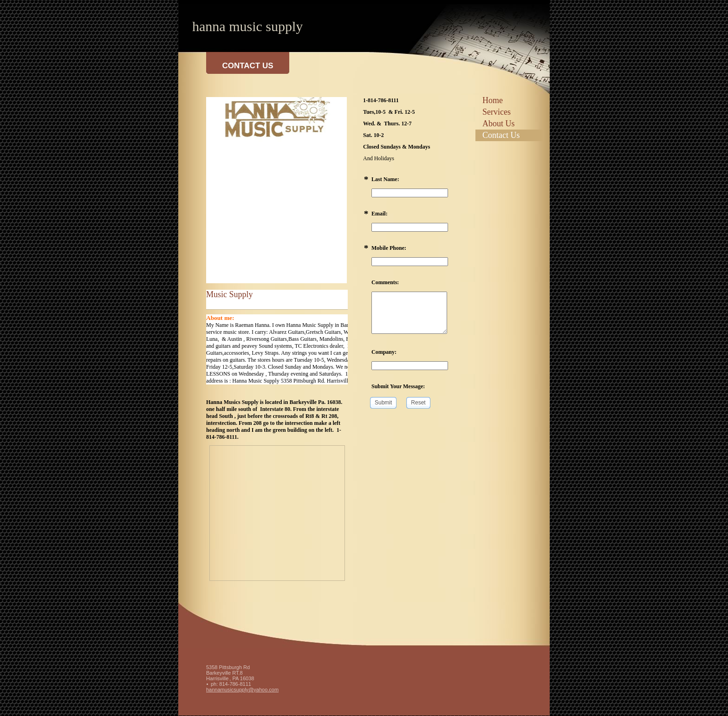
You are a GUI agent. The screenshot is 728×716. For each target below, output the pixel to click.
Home (493, 100)
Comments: (385, 282)
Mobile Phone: (389, 248)
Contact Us (501, 135)
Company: (384, 352)
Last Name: (385, 179)
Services (497, 112)
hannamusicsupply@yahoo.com (242, 690)
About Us (499, 124)
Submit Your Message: (398, 386)
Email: (380, 214)
